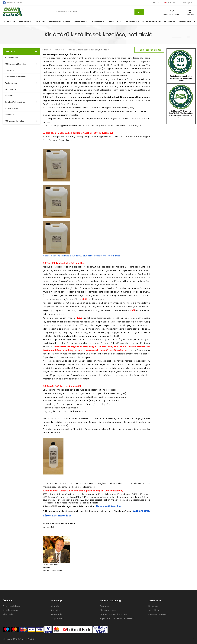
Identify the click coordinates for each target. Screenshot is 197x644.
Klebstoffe (9, 96)
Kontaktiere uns (14, 3)
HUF (155, 3)
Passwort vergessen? (158, 614)
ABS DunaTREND (12, 58)
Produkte (24, 21)
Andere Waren (11, 108)
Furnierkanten (11, 83)
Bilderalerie (98, 21)
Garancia (104, 606)
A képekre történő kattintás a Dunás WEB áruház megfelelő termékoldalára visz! (82, 256)
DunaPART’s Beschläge (15, 102)
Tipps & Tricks (131, 21)
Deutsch (170, 3)
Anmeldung (154, 610)
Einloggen (187, 3)
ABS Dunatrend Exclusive (15, 64)
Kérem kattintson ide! (109, 506)
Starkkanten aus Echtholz (16, 77)
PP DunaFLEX (10, 70)
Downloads (114, 21)
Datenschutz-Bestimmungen (180, 21)
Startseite (10, 21)
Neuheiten (41, 21)
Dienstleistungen (152, 21)
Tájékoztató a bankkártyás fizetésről (117, 618)
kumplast (181, 97)
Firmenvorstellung (59, 21)
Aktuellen (56, 606)
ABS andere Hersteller (14, 121)
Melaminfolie (10, 89)
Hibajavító (9, 115)
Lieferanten (79, 21)
